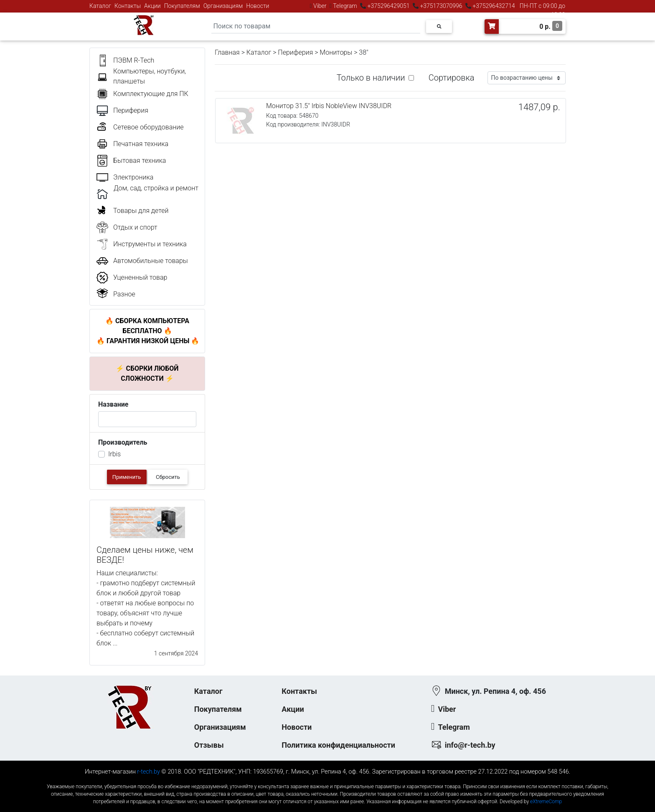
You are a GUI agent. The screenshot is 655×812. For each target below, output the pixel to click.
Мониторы (336, 52)
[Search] (316, 27)
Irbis (114, 454)
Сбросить (168, 477)
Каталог (100, 6)
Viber (320, 6)
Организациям (223, 6)
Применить (127, 477)
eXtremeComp (546, 802)
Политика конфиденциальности (338, 745)
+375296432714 (493, 6)
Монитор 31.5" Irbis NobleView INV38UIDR (329, 106)
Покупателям (182, 6)
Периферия (295, 52)
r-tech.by (149, 772)
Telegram (345, 6)
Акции (152, 6)
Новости (258, 6)
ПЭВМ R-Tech (134, 60)
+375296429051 (388, 6)
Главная (227, 52)
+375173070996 (440, 6)
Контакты (128, 6)
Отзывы (209, 745)
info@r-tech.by (470, 745)
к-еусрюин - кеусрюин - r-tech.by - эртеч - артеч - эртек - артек (327, 780)
